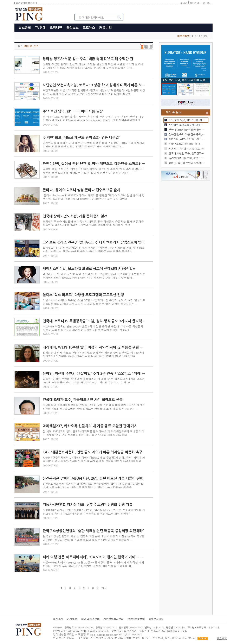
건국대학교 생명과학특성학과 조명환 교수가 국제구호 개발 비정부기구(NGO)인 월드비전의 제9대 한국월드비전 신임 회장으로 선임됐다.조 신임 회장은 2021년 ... (94, 407)
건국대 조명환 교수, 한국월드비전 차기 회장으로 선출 (83, 400)
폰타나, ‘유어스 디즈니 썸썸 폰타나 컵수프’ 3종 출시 (82, 190)
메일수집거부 (156, 619)
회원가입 (194, 3)
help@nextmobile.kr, (99, 631)
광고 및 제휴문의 (90, 619)
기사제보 (72, 619)
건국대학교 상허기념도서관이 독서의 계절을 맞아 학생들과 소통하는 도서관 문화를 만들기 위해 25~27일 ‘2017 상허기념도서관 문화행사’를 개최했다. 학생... (93, 223)
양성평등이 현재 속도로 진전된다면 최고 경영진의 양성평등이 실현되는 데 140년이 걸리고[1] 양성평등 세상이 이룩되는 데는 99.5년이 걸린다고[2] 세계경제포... (93, 354)
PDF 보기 (206, 3)
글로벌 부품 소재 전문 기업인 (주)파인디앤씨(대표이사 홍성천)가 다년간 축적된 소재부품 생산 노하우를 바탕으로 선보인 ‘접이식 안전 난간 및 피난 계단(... (93, 171)
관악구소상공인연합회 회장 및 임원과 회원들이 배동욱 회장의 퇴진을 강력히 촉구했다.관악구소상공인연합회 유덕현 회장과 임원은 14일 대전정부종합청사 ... (94, 538)
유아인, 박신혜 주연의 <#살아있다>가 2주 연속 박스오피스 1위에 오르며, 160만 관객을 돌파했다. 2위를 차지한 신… (187, 163)
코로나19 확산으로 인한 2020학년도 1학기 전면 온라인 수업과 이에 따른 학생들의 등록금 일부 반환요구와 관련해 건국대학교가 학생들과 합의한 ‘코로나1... (93, 328)
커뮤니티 (105, 28)
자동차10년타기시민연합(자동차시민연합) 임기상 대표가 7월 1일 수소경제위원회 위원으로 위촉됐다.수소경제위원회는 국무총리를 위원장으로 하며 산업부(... (94, 512)
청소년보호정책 (136, 619)
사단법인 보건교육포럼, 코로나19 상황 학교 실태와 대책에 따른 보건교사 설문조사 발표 (94, 85)
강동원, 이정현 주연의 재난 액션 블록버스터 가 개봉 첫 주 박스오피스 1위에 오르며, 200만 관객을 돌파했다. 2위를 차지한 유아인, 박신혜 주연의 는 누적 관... (94, 381)
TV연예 (40, 28)
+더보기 (207, 113)
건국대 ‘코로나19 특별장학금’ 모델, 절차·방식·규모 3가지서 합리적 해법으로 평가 (94, 321)
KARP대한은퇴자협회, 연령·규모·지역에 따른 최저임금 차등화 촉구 (93, 452)
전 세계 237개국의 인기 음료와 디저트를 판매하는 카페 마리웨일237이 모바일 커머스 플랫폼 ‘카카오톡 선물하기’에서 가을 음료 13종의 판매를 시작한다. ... (93, 433)
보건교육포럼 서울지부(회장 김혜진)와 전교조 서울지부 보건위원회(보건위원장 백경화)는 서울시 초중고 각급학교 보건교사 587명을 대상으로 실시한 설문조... (94, 92)
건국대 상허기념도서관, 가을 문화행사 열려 (75, 216)
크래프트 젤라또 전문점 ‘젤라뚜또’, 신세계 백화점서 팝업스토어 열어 (94, 243)
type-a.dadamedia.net (104, 635)
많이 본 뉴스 (31, 46)
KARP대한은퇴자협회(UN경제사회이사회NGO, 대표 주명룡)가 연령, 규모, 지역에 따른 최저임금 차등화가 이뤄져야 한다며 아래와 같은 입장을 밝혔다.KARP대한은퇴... (94, 459)
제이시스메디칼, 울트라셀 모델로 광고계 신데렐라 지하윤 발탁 (89, 269)
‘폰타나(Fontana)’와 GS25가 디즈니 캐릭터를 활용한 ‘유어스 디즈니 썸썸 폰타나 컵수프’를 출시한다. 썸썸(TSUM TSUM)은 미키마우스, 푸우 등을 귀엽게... (94, 197)
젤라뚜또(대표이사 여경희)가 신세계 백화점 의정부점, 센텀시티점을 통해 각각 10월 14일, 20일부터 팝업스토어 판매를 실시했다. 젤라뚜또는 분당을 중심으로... (94, 250)
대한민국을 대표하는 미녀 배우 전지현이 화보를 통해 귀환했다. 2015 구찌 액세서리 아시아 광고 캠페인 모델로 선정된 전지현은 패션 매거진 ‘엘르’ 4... (94, 145)
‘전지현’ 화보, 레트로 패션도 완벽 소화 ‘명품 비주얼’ (81, 138)
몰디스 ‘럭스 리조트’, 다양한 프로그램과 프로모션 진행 (83, 295)
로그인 (184, 3)
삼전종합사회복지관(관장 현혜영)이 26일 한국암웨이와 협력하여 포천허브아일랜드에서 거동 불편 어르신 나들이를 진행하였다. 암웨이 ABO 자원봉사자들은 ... (93, 486)
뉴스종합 (25, 28)
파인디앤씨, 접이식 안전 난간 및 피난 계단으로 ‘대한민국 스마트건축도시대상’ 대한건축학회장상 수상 (94, 164)
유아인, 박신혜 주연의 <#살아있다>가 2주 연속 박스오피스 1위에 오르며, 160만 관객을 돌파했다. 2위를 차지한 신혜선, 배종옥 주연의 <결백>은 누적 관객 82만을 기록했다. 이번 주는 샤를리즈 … (94, 374)
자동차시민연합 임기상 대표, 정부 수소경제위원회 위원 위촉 (88, 505)
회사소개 (58, 619)
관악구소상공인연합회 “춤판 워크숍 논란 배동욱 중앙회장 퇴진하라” (93, 531)
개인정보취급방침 (113, 619)
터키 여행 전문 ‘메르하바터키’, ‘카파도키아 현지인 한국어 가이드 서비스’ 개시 (94, 557)
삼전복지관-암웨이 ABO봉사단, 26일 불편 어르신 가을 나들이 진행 (93, 479)
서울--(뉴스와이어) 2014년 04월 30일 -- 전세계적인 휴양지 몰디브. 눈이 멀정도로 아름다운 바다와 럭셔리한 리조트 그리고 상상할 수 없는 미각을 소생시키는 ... (94, 302)
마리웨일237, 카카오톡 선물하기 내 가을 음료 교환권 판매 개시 (90, 426)
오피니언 (56, 28)
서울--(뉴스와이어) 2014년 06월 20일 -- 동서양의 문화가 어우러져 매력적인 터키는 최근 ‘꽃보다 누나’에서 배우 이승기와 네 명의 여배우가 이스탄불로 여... (93, 564)
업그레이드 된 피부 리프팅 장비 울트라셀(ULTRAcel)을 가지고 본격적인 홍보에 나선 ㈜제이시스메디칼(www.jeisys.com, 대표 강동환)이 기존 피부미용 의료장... (94, 276)
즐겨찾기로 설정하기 (26, 3)
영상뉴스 (72, 28)
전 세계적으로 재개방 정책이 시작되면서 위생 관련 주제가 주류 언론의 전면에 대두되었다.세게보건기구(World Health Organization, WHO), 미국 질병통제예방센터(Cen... (93, 120)
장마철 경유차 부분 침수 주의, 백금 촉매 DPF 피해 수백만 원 (88, 59)
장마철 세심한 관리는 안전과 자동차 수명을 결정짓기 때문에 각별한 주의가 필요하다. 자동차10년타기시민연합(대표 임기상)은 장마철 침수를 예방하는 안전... (93, 66)
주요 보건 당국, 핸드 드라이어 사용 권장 (73, 111)
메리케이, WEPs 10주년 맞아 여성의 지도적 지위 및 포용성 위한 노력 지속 (94, 347)
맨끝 (104, 588)
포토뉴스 (89, 28)
